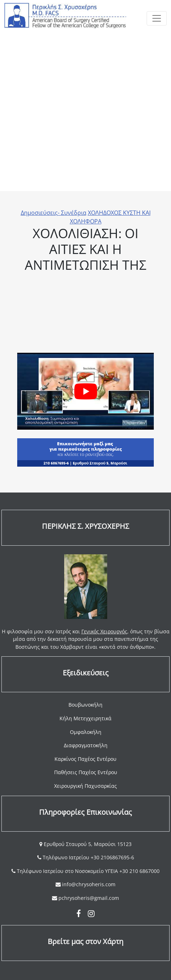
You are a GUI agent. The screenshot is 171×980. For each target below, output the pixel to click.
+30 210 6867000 (139, 871)
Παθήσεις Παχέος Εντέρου (86, 772)
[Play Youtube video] (85, 391)
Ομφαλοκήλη (86, 732)
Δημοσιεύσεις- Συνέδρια (54, 213)
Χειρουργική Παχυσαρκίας (85, 786)
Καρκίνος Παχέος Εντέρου (85, 759)
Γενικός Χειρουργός (104, 631)
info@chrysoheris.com (89, 884)
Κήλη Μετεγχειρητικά (85, 718)
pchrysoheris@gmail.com (89, 898)
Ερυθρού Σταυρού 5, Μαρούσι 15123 (87, 844)
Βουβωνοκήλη (85, 705)
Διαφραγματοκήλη (86, 745)
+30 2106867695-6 (112, 857)
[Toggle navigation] (157, 18)
